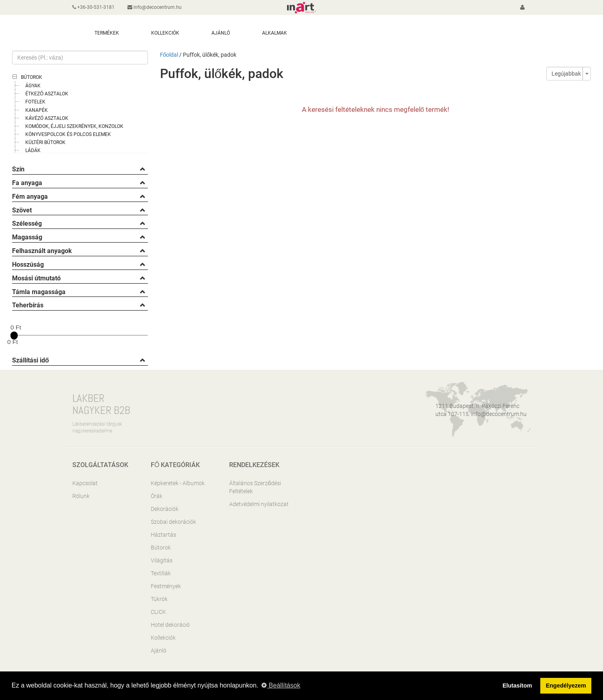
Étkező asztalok (47, 94)
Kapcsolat (85, 483)
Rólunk (81, 496)
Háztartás (163, 535)
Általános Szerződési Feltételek (255, 487)
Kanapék (37, 110)
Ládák (33, 150)
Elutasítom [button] (517, 686)
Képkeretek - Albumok (178, 483)
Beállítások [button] (281, 685)
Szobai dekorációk (173, 522)
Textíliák (161, 573)
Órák (157, 496)
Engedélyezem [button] (566, 686)
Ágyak (33, 86)
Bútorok (32, 77)
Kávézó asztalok (47, 118)
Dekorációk (165, 509)
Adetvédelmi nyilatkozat (259, 504)
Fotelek (35, 102)
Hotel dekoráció (170, 625)
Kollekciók (163, 638)
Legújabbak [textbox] (566, 74)
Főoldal (169, 55)
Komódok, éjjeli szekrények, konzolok (74, 126)
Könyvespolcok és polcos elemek (68, 134)
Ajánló (159, 651)
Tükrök (159, 599)
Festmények (166, 586)
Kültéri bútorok (45, 142)
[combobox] (569, 74)
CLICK (158, 612)
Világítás (162, 560)
